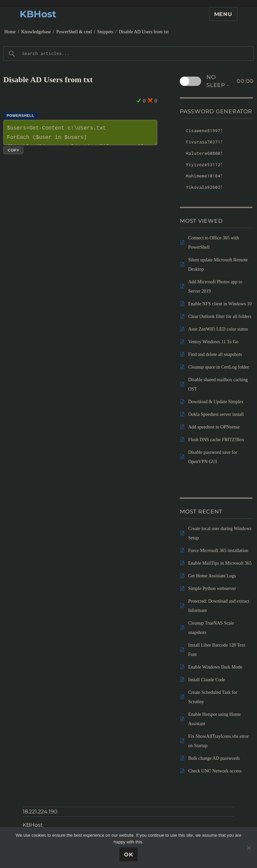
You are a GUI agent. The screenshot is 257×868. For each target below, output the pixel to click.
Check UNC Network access (215, 771)
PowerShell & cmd (74, 32)
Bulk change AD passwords (214, 758)
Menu (223, 14)
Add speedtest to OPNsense (214, 427)
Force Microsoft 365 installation (218, 551)
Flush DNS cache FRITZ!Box (216, 440)
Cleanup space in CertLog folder (219, 367)
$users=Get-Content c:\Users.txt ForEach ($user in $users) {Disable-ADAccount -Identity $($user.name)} (80, 133)
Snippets (105, 32)
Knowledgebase (36, 32)
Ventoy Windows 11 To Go (213, 342)
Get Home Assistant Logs (212, 576)
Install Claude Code (207, 680)
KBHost (38, 14)
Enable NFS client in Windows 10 (220, 304)
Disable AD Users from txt (144, 32)
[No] (249, 848)
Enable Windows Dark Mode (215, 667)
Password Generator (216, 111)
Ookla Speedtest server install (216, 414)
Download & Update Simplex (216, 402)
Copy (13, 150)
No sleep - (230, 81)
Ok (129, 855)
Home (10, 32)
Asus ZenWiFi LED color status (218, 329)
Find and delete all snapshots (215, 354)
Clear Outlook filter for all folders (220, 316)
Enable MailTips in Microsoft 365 (220, 563)
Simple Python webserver (212, 588)
